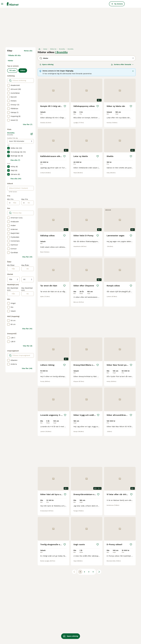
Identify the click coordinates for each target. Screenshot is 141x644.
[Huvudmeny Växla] (2, 4)
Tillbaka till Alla (14, 55)
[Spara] (65, 106)
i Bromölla (61, 52)
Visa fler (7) (28, 124)
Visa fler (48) (27, 368)
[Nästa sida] (99, 572)
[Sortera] (122, 64)
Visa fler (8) (28, 346)
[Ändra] (32, 134)
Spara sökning (46, 64)
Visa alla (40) (16, 179)
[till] (29, 203)
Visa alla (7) (15, 160)
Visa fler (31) (27, 257)
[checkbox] (8, 85)
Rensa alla (28, 51)
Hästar (10, 61)
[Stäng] (133, 71)
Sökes (23, 71)
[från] (15, 203)
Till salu (12, 71)
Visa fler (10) (27, 329)
